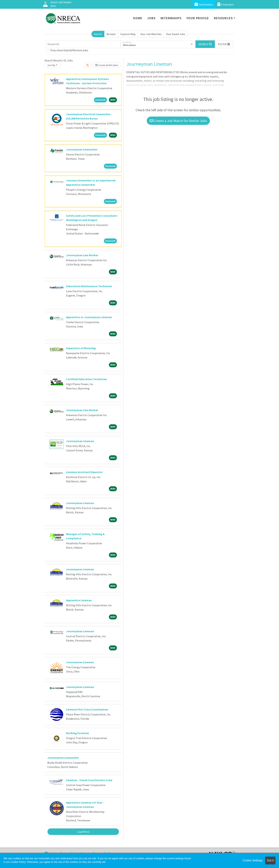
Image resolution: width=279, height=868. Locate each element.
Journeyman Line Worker (82, 255)
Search (98, 34)
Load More (83, 832)
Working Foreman (77, 733)
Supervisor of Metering (81, 348)
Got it (270, 860)
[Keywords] (83, 44)
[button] (224, 44)
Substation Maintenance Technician (89, 286)
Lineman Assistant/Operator (84, 472)
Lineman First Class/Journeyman (87, 709)
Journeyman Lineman (80, 441)
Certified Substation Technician (86, 379)
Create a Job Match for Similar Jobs (178, 121)
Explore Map (128, 34)
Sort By (51, 65)
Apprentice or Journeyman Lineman (89, 317)
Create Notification (107, 65)
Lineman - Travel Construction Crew (89, 780)
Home (138, 18)
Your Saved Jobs (176, 34)
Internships (171, 18)
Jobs (151, 18)
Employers (226, 4)
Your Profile (198, 18)
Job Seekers (204, 4)
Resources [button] (223, 18)
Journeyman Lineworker (82, 149)
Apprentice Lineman (79, 600)
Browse (111, 34)
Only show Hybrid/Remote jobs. (69, 50)
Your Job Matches (151, 34)
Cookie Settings (252, 860)
